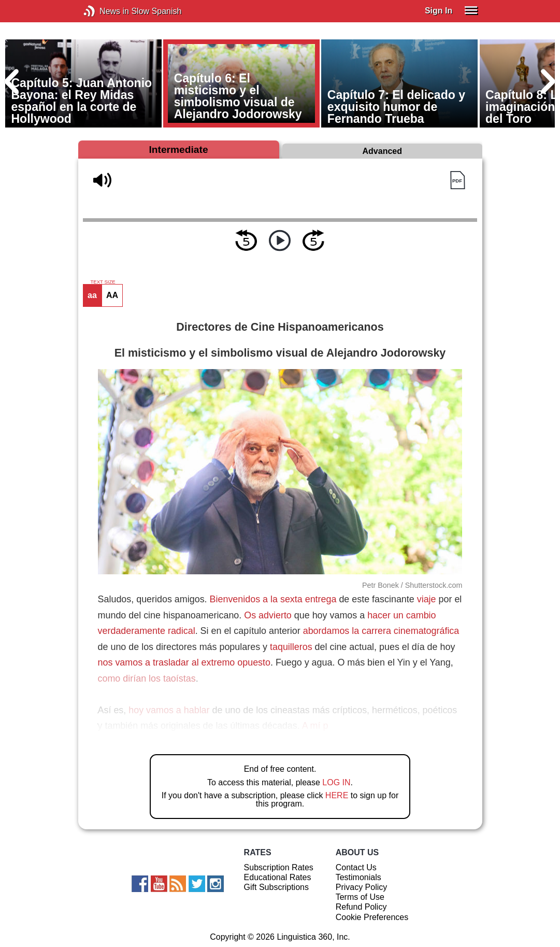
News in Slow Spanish (105, 11)
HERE (337, 795)
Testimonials (358, 877)
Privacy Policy (362, 887)
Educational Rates (278, 877)
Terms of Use (360, 897)
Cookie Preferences (372, 917)
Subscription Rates (279, 867)
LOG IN (336, 782)
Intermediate (178, 150)
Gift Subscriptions (276, 887)
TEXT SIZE (103, 282)
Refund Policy (361, 907)
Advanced (382, 151)
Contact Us (356, 867)
